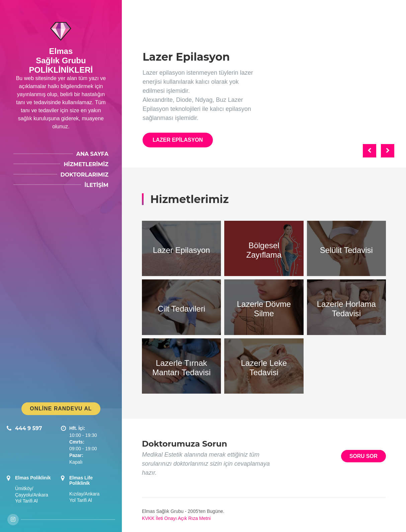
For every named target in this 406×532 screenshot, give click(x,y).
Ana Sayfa (92, 154)
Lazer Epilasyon (178, 140)
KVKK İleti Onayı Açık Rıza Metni (176, 518)
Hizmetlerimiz (86, 164)
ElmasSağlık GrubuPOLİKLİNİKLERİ (61, 60)
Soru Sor (363, 456)
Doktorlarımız (85, 175)
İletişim (96, 185)
